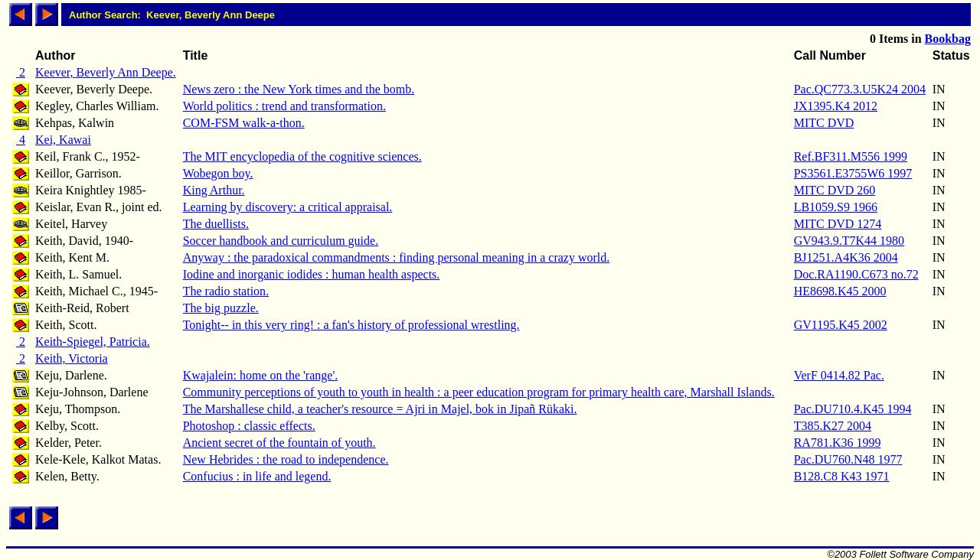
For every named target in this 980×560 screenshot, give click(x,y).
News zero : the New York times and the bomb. (299, 89)
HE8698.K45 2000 (840, 291)
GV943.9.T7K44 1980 (849, 241)
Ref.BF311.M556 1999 (851, 156)
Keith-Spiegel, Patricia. (93, 342)
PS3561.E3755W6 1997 (853, 173)
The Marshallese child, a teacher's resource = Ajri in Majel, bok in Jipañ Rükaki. (380, 409)
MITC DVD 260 (835, 190)
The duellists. (216, 224)
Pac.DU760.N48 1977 (848, 459)
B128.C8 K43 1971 (842, 476)
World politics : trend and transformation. (284, 106)
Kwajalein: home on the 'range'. (261, 375)
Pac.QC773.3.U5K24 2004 (860, 89)
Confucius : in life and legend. (257, 476)
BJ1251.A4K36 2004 (846, 257)
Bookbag (948, 39)
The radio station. (226, 291)
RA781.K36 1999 (838, 443)
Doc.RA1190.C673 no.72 (856, 274)
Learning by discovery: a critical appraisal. (288, 207)
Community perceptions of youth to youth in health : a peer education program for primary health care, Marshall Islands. (479, 392)
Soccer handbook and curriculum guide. (281, 241)
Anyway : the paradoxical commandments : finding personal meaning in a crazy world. (397, 257)
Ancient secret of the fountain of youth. (279, 443)
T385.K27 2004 (833, 426)
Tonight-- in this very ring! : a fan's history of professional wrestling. (351, 325)
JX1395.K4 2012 (836, 106)
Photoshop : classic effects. (249, 426)
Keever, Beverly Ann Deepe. (106, 72)
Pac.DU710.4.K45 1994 (853, 409)
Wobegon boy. (218, 173)
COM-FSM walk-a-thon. (244, 123)
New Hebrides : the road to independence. (286, 459)
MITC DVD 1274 (838, 224)
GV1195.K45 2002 (841, 325)
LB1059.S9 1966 (836, 207)
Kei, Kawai (63, 140)
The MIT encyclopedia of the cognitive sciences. (302, 156)
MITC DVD (824, 123)
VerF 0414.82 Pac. (839, 375)
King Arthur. (214, 190)
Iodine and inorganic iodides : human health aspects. (312, 274)
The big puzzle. (221, 308)
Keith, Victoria (72, 358)
